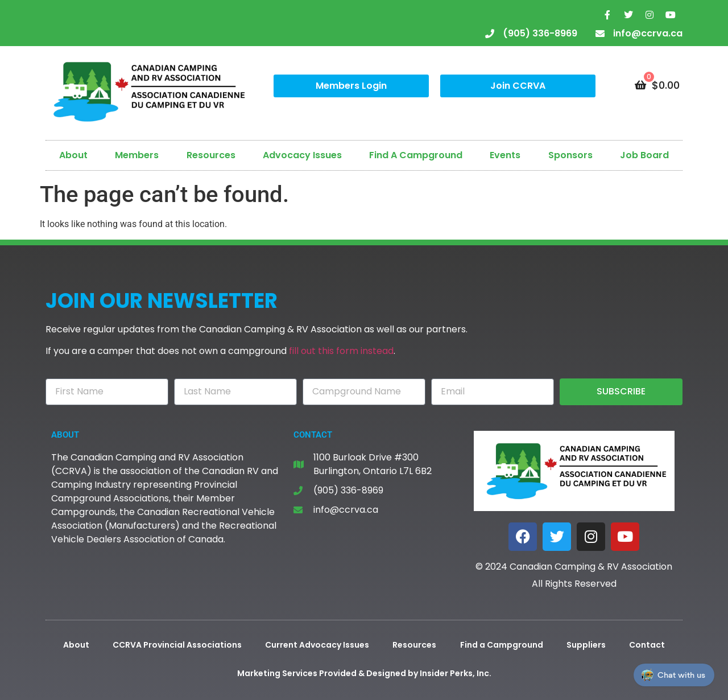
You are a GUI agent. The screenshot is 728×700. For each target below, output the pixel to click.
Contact (647, 645)
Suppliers (586, 645)
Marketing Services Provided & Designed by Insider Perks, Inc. (364, 673)
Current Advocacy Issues (317, 645)
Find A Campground (416, 155)
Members (137, 155)
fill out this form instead (341, 351)
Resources (211, 155)
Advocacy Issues (302, 155)
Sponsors (570, 155)
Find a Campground (502, 645)
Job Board (644, 155)
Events (505, 155)
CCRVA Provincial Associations (177, 645)
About (73, 155)
